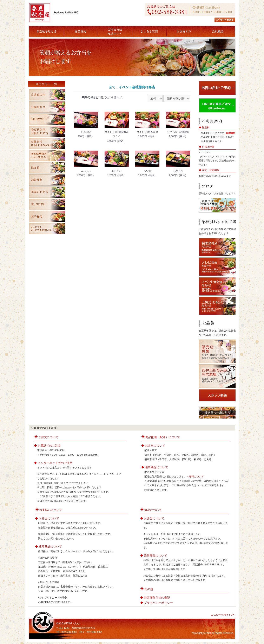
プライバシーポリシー (158, 603)
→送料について (195, 477)
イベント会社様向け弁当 (137, 87)
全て (112, 87)
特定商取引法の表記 (157, 598)
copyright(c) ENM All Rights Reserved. (213, 633)
